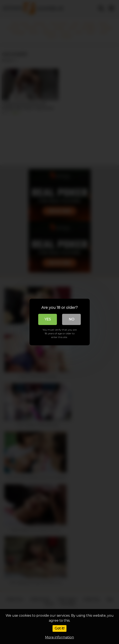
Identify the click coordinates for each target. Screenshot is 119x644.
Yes (48, 319)
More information (59, 637)
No (72, 319)
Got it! (59, 628)
